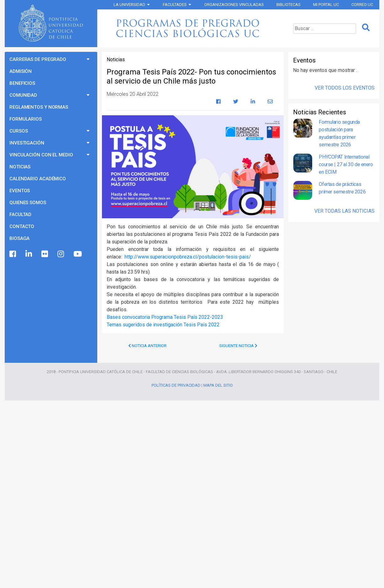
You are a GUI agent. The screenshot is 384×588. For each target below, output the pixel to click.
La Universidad (129, 5)
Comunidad (23, 95)
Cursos (19, 131)
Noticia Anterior (147, 346)
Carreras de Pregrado (38, 59)
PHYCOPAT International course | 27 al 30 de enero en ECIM (346, 164)
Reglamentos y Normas (39, 107)
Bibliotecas (288, 5)
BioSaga (19, 238)
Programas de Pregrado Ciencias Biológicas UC (192, 28)
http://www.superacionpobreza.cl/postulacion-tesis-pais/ (188, 257)
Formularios (26, 119)
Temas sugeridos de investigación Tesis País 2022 (163, 325)
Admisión (21, 71)
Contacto (22, 226)
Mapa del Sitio (218, 385)
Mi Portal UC (326, 5)
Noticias (20, 167)
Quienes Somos (28, 203)
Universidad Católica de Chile (51, 23)
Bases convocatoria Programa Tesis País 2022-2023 (165, 317)
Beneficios (22, 83)
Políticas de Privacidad (176, 385)
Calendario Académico (38, 179)
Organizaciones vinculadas (234, 5)
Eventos (20, 191)
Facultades (175, 5)
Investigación (27, 143)
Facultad (20, 215)
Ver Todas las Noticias (344, 211)
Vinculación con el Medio (41, 155)
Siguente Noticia (238, 346)
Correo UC (362, 5)
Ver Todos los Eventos (345, 88)
